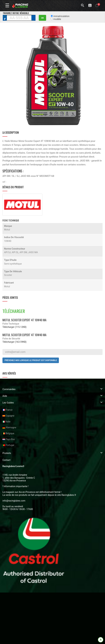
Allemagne (9, 427)
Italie (6, 422)
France (7, 410)
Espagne (8, 416)
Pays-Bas (9, 439)
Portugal (8, 445)
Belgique (8, 433)
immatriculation (61, 16)
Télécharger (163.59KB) (14, 342)
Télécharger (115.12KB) (14, 327)
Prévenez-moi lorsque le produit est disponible (31, 360)
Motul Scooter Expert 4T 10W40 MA (24, 320)
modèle (57, 19)
